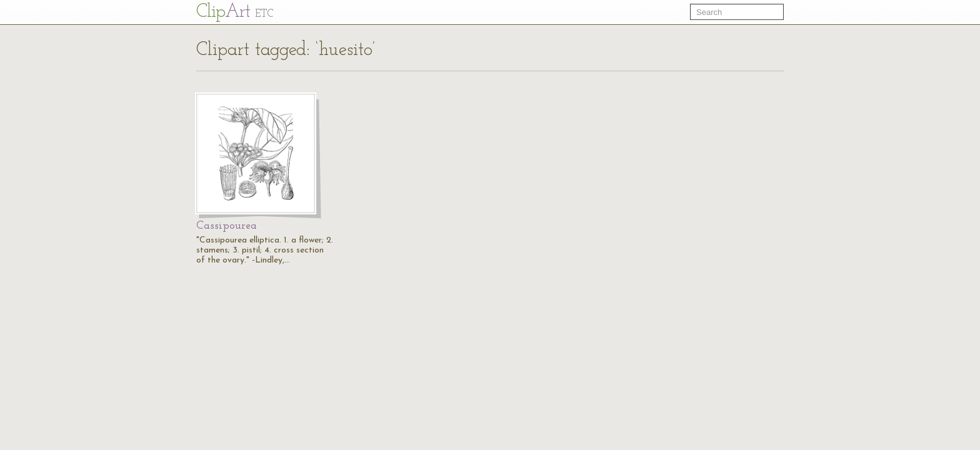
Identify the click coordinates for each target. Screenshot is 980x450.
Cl (235, 12)
